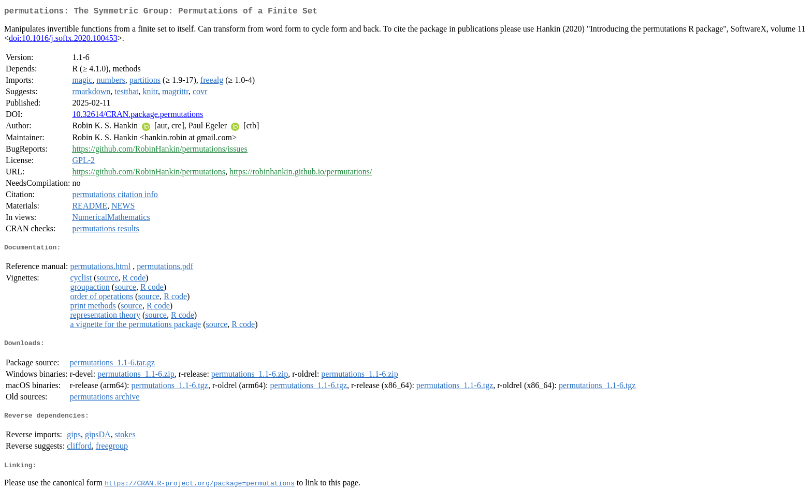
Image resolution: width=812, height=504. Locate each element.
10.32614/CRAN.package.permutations (137, 116)
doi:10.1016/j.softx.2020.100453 (63, 40)
